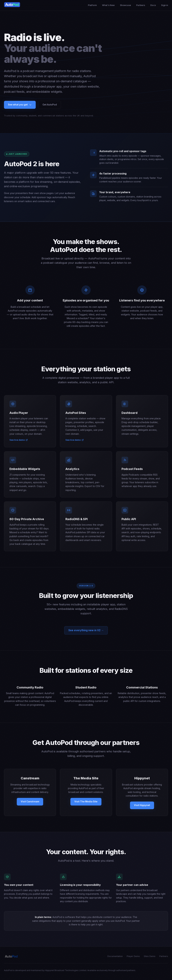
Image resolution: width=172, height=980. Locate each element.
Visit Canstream (30, 805)
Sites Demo (150, 956)
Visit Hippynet (142, 808)
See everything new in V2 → (86, 633)
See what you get (20, 105)
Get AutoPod (50, 105)
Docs (153, 5)
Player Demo (133, 956)
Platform (92, 5)
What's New (108, 5)
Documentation (115, 956)
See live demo (19, 443)
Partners (141, 5)
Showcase (126, 5)
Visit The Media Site (86, 805)
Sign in (165, 5)
